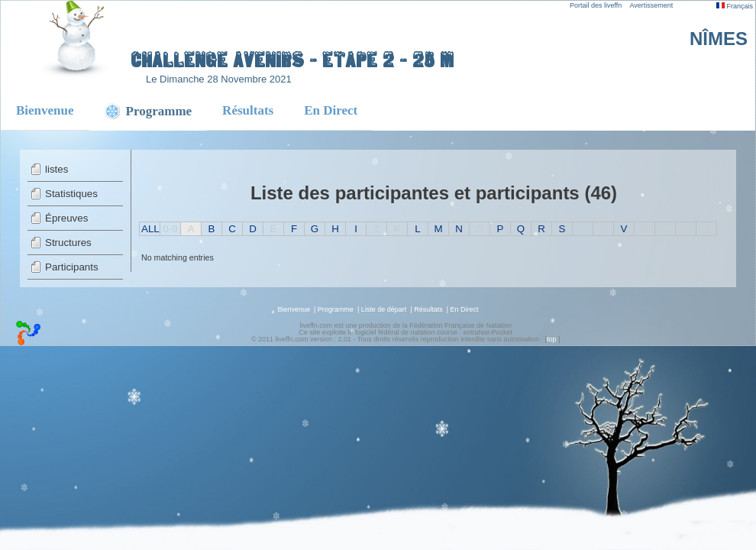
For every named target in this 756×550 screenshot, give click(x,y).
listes (57, 169)
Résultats (248, 110)
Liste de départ (384, 309)
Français (735, 6)
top (552, 339)
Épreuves (66, 218)
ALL (150, 229)
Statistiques (71, 194)
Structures (68, 243)
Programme (336, 309)
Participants (72, 267)
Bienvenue (45, 110)
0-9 (170, 229)
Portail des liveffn (596, 5)
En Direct (331, 110)
